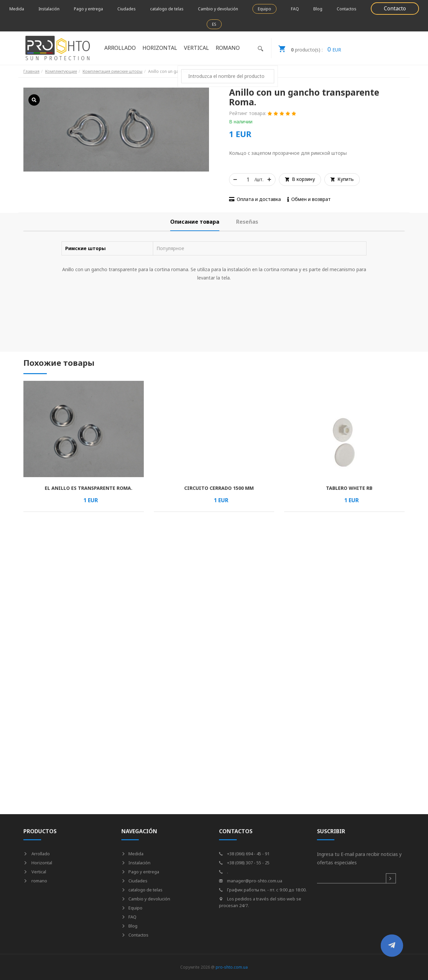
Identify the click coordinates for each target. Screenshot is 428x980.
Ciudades (127, 9)
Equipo (264, 9)
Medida (17, 9)
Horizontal (160, 48)
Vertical (196, 48)
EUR (306, 48)
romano (228, 48)
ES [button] (214, 24)
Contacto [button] (395, 8)
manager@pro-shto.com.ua (251, 881)
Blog (318, 9)
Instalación (49, 9)
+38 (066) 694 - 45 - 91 (244, 854)
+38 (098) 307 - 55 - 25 (244, 863)
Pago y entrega (88, 9)
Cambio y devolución (218, 9)
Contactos (347, 9)
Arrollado (120, 48)
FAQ (295, 9)
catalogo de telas (167, 9)
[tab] (195, 222)
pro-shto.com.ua (232, 967)
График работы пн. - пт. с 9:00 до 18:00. (263, 890)
